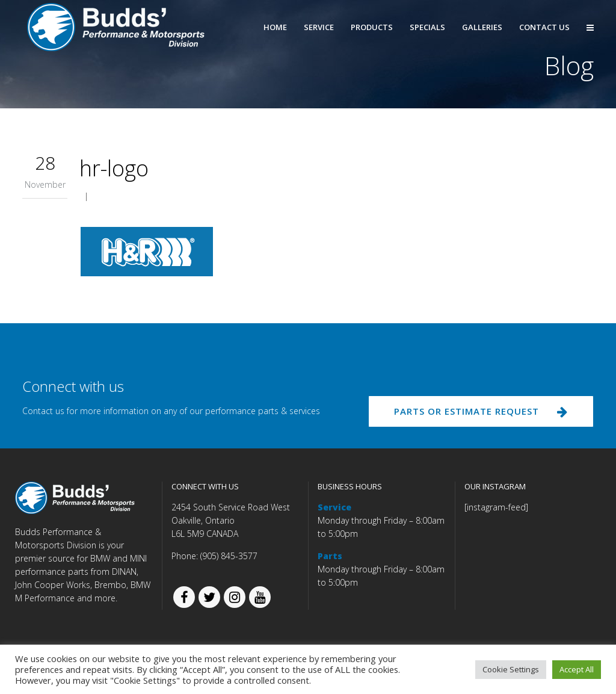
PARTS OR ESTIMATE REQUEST (481, 411)
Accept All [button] (577, 669)
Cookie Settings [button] (511, 669)
